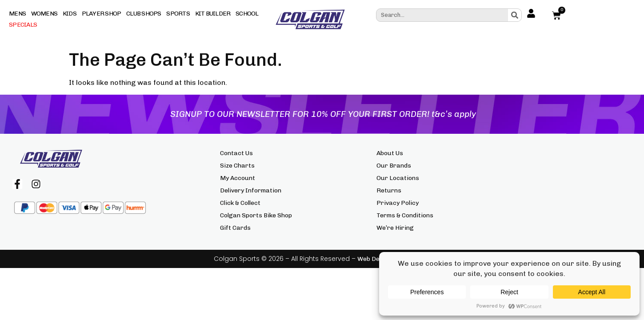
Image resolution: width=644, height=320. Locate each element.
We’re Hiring (395, 228)
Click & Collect (240, 203)
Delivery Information (251, 190)
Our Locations (398, 178)
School (247, 14)
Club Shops (144, 14)
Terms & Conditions (405, 215)
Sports (178, 14)
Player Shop (102, 14)
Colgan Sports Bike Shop (256, 215)
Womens (44, 14)
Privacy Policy (398, 203)
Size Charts (237, 166)
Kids (70, 14)
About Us (390, 153)
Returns (389, 190)
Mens (17, 14)
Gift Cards (235, 228)
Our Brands (394, 166)
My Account (238, 178)
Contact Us (236, 153)
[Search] (515, 15)
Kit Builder (213, 14)
